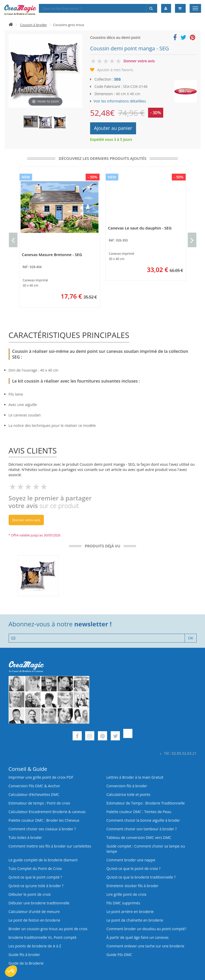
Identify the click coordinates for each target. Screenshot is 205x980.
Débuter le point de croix (30, 894)
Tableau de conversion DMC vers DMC (139, 837)
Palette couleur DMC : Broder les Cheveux (44, 820)
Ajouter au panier (113, 128)
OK (191, 638)
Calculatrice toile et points (128, 794)
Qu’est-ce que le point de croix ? (134, 869)
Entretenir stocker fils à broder (133, 886)
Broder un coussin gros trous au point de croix (48, 929)
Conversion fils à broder (127, 786)
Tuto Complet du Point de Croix (35, 869)
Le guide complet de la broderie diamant (43, 860)
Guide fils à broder (24, 955)
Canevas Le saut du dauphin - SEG (140, 228)
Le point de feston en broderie (34, 920)
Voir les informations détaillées (120, 101)
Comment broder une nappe (131, 860)
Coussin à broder (34, 25)
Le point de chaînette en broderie (135, 920)
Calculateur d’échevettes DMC (34, 794)
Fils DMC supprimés (123, 903)
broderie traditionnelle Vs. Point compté (43, 937)
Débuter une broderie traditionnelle (39, 903)
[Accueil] (11, 25)
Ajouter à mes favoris (115, 70)
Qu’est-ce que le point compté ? (35, 877)
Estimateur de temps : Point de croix (39, 803)
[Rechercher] (152, 8)
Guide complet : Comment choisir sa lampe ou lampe (146, 849)
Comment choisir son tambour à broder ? (142, 829)
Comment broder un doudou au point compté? (147, 929)
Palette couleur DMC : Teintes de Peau (139, 812)
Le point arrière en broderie (130, 912)
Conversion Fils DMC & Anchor (34, 786)
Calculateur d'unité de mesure (34, 912)
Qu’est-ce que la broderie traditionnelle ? (141, 877)
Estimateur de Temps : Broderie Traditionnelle (146, 803)
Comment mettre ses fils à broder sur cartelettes (50, 846)
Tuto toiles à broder (25, 837)
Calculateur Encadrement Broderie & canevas (47, 812)
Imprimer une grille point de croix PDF (41, 777)
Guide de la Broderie (26, 963)
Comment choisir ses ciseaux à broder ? (42, 829)
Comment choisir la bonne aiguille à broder (143, 820)
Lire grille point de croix (127, 894)
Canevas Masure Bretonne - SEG (52, 255)
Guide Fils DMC (119, 955)
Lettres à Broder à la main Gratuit (135, 777)
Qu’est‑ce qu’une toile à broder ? (36, 886)
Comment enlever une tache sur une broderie (145, 946)
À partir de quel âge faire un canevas (138, 937)
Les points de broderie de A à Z (35, 946)
